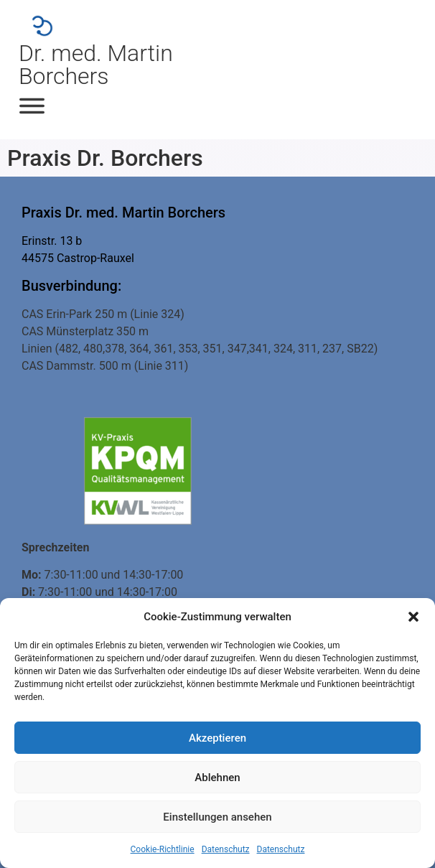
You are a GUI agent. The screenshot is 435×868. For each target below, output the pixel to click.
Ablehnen (217, 778)
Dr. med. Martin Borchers (96, 65)
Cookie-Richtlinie (163, 849)
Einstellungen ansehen (217, 817)
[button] (413, 617)
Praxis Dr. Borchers (105, 158)
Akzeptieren (217, 738)
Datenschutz (226, 849)
